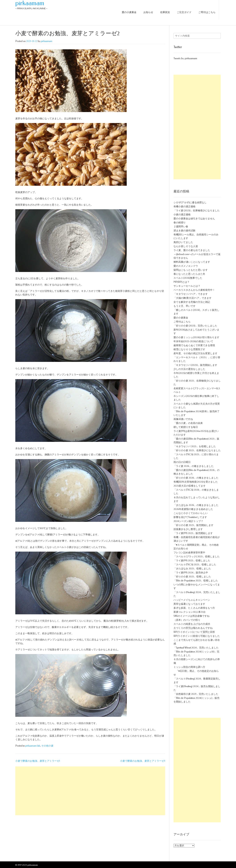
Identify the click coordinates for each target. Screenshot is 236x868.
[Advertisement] (90, 791)
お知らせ (148, 12)
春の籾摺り (180, 223)
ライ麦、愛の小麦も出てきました (192, 250)
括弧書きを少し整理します (188, 529)
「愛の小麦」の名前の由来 (188, 423)
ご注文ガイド (184, 12)
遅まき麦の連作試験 (184, 231)
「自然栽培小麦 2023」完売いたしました (196, 694)
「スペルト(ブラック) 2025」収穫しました (197, 557)
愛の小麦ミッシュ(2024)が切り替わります (196, 337)
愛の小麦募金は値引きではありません (194, 219)
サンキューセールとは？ (187, 286)
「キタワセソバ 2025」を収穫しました (195, 446)
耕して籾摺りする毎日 (186, 427)
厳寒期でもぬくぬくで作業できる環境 (194, 345)
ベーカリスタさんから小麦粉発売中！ (194, 290)
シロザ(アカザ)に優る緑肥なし (190, 203)
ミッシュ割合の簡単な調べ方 (189, 667)
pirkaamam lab (33, 746)
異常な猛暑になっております (189, 604)
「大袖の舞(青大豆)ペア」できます (192, 298)
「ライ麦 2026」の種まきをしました (194, 466)
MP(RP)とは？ (182, 282)
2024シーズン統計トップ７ (188, 521)
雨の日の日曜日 (182, 462)
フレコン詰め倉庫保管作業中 (189, 553)
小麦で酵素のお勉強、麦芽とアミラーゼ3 (143, 761)
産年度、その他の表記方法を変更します (195, 353)
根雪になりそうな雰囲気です (189, 349)
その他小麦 (47, 746)
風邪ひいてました (183, 242)
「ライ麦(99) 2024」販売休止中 (191, 573)
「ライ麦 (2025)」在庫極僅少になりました (197, 211)
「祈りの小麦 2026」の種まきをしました (196, 478)
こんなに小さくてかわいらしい (191, 513)
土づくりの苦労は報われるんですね (193, 628)
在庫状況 (165, 12)
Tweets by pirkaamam (185, 58)
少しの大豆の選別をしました (189, 369)
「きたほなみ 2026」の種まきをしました (196, 505)
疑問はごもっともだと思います (191, 270)
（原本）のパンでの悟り (187, 620)
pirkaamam (30, 3)
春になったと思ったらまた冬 (189, 274)
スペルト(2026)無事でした (188, 278)
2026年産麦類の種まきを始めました (193, 509)
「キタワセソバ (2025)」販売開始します (195, 365)
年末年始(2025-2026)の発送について (193, 341)
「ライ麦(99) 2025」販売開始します (193, 533)
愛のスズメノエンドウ (186, 266)
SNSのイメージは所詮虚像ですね (191, 616)
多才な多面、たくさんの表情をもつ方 (194, 608)
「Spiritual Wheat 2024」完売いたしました (196, 648)
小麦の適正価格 (182, 215)
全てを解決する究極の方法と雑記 (192, 302)
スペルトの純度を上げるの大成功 (192, 624)
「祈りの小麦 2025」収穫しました (192, 577)
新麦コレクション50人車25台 (190, 612)
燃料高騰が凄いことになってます (192, 262)
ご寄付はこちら (207, 12)
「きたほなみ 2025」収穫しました (192, 569)
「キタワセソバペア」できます (191, 294)
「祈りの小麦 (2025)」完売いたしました (195, 326)
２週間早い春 (181, 227)
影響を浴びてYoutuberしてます (190, 517)
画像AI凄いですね (183, 419)
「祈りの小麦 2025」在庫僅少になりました (197, 450)
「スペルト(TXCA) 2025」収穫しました (195, 565)
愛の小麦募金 (129, 12)
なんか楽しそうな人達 (186, 246)
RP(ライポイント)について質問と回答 (194, 632)
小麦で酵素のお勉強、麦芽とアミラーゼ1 (38, 761)
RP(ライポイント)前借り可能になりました (197, 636)
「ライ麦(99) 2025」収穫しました (192, 561)
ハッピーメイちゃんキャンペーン (192, 600)
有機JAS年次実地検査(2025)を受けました (196, 482)
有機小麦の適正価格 (184, 207)
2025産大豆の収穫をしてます (190, 486)
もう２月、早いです (184, 306)
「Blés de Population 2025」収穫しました (196, 581)
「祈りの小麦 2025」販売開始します (193, 525)
